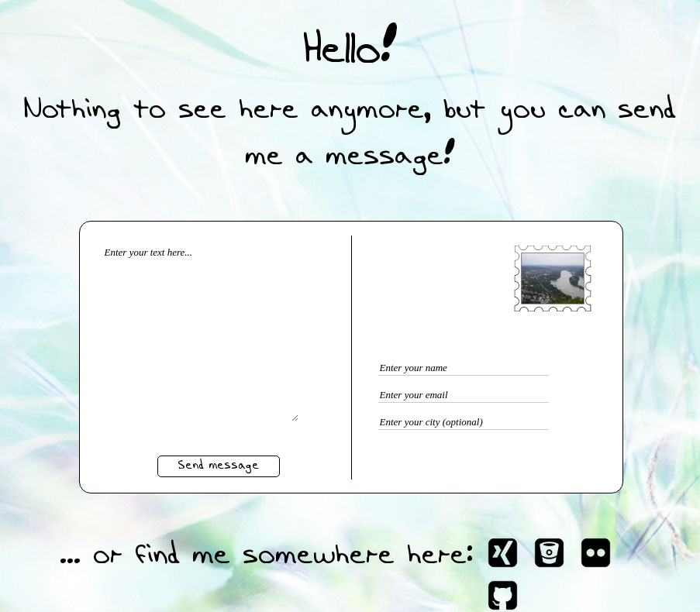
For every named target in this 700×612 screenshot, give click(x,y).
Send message (218, 466)
